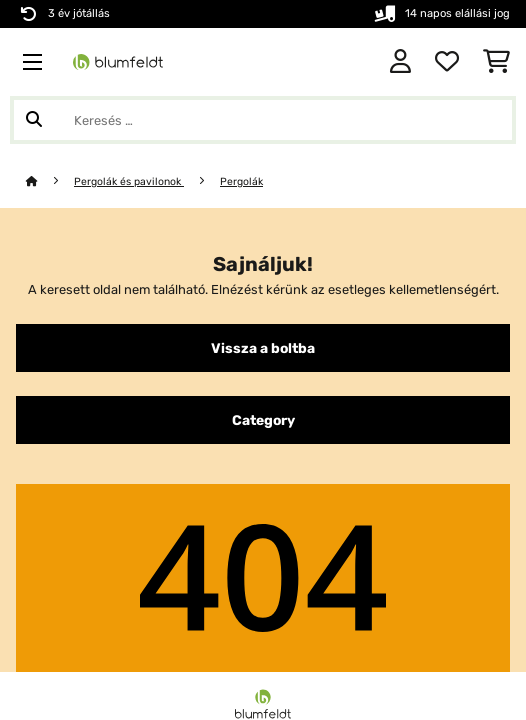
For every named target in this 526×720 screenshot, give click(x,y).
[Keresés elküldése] (34, 120)
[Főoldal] (50, 181)
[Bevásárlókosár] (496, 62)
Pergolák (241, 181)
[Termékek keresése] (263, 120)
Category (263, 420)
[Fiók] (400, 62)
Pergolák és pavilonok (129, 181)
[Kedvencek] (447, 62)
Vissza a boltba (263, 348)
